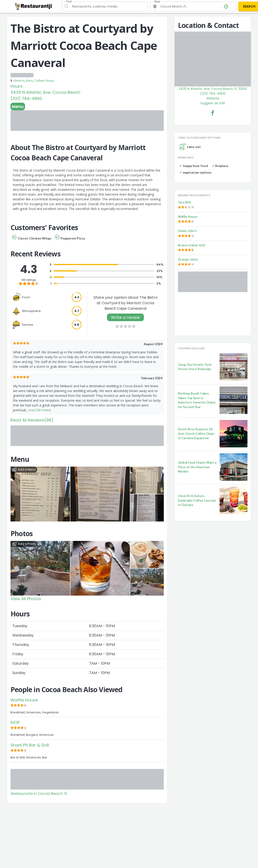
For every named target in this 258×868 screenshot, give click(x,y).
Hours (16, 86)
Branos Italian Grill (192, 245)
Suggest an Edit (213, 103)
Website (213, 98)
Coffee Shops (44, 81)
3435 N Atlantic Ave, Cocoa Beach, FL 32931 (213, 89)
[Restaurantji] (34, 6)
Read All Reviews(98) (32, 420)
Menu (18, 106)
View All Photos (26, 599)
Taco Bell (184, 202)
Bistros (20, 81)
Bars (29, 81)
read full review (40, 410)
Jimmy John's (187, 231)
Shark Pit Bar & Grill (30, 745)
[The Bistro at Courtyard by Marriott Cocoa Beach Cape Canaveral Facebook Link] (213, 113)
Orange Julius (188, 259)
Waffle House (24, 700)
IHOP (15, 722)
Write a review (125, 317)
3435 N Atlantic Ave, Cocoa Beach (45, 92)
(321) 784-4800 (26, 98)
